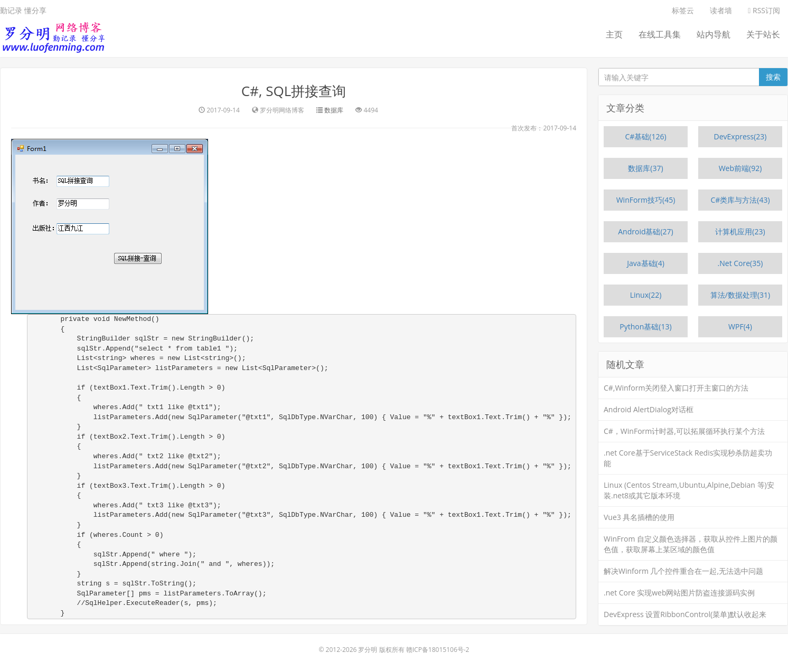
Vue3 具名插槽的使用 (639, 517)
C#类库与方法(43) (740, 200)
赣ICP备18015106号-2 (438, 650)
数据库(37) (645, 168)
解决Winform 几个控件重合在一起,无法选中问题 (683, 571)
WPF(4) (740, 326)
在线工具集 (660, 34)
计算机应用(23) (740, 231)
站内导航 (714, 34)
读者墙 (721, 10)
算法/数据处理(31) (740, 295)
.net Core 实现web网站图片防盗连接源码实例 (679, 593)
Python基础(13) (645, 326)
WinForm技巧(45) (646, 200)
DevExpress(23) (740, 136)
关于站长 (763, 34)
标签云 (683, 10)
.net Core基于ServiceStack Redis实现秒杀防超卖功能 (688, 458)
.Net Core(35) (740, 263)
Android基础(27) (646, 231)
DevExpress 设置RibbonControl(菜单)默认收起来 (685, 614)
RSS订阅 (764, 10)
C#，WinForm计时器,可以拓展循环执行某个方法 (684, 431)
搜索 (773, 77)
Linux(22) (646, 295)
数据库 (334, 110)
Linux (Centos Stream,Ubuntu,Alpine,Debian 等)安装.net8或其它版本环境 (689, 490)
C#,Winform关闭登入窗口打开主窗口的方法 (676, 388)
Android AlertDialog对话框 (649, 409)
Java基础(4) (646, 263)
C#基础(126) (645, 136)
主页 (614, 34)
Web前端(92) (740, 168)
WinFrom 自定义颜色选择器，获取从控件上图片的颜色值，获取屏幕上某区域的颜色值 (691, 544)
